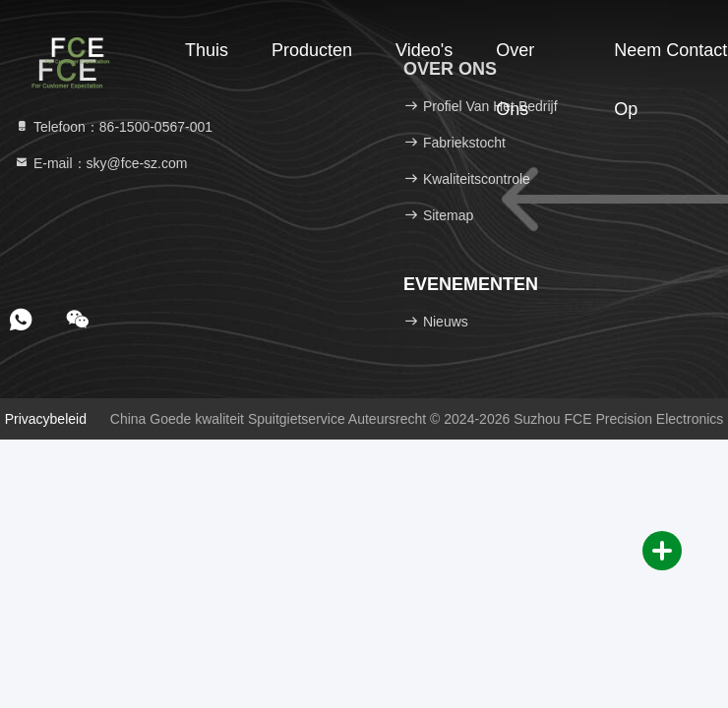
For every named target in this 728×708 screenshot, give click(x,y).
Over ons (515, 60)
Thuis (207, 50)
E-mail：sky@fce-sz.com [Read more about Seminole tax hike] (100, 163)
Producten (312, 50)
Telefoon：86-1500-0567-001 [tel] (113, 127)
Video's (424, 50)
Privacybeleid (46, 419)
